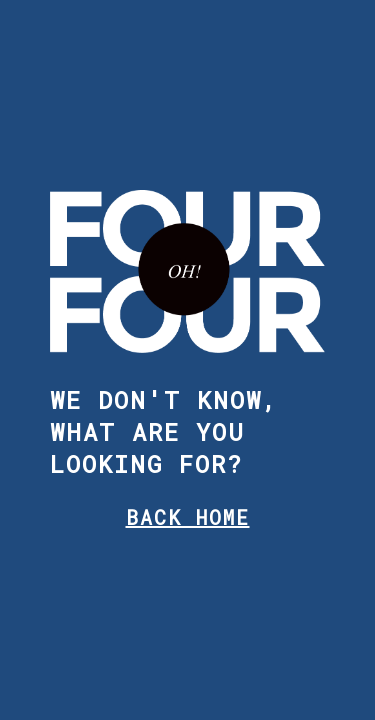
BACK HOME (188, 517)
